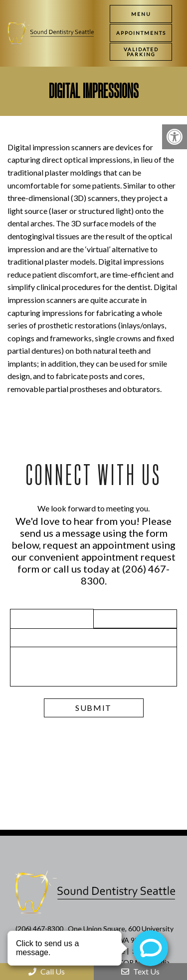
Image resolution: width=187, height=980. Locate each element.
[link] (141, 33)
